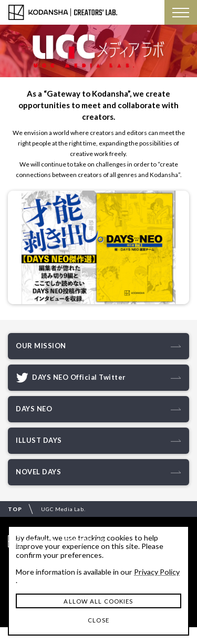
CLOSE (98, 620)
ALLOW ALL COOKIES (98, 601)
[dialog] (98, 581)
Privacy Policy (157, 572)
